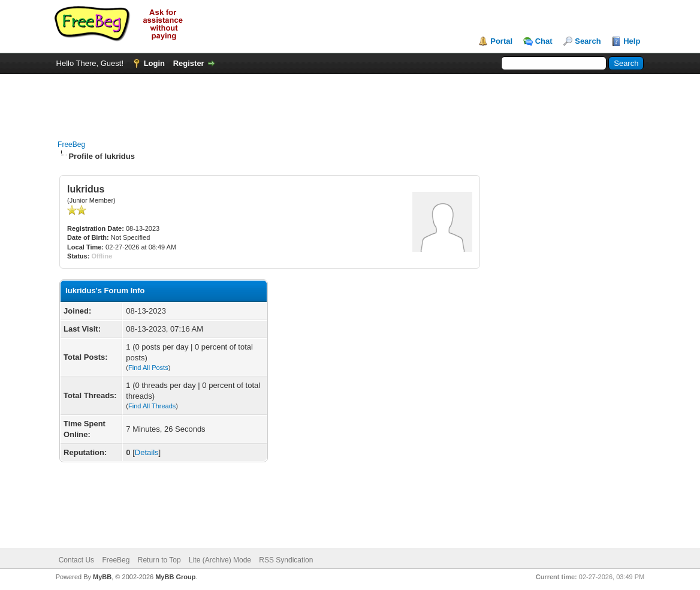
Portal (501, 41)
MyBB (102, 577)
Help (632, 41)
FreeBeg (71, 145)
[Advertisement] (350, 101)
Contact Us (76, 560)
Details (147, 452)
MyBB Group (175, 577)
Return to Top (159, 560)
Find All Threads (152, 406)
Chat (544, 41)
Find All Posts (148, 368)
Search (588, 41)
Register (189, 63)
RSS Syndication (286, 560)
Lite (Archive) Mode (220, 560)
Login (154, 63)
